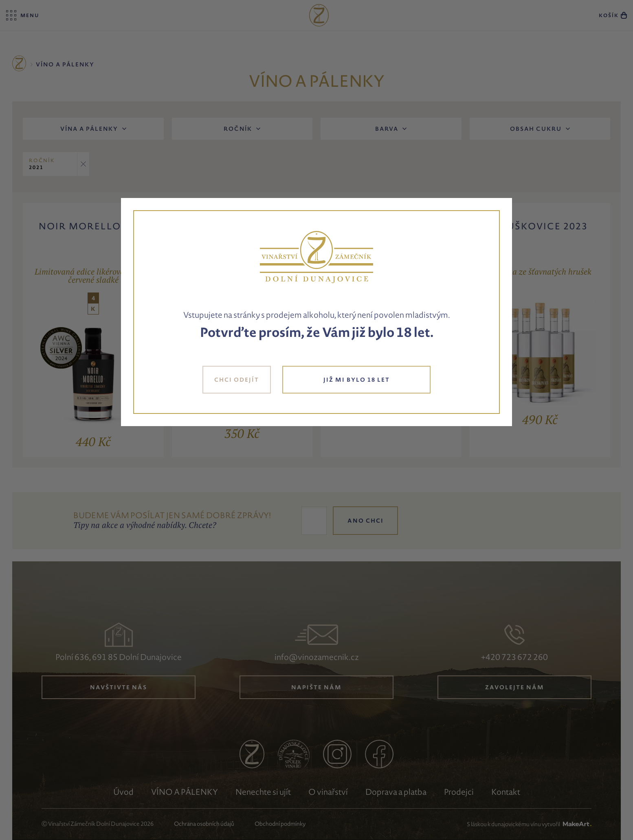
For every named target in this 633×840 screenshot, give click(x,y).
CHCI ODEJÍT (237, 380)
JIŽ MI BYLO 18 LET (357, 380)
